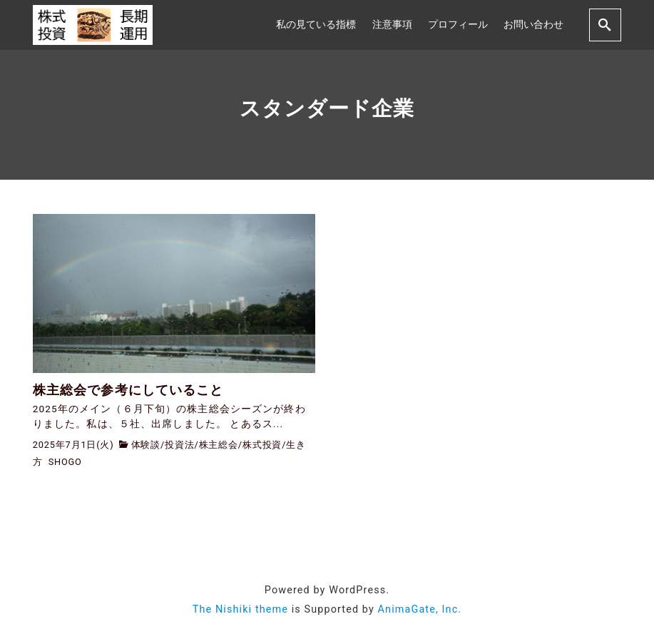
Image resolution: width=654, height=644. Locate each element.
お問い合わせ (533, 25)
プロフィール (458, 25)
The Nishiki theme (240, 609)
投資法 (179, 445)
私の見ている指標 (316, 25)
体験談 (146, 445)
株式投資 (262, 445)
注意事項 (392, 25)
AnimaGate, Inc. (420, 609)
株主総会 (219, 445)
